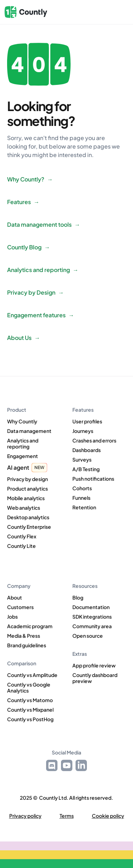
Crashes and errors (94, 441)
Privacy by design (27, 479)
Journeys (83, 431)
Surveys (82, 460)
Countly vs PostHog (30, 719)
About (15, 598)
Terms (67, 816)
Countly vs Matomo (30, 700)
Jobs (12, 617)
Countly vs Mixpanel (30, 710)
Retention (84, 507)
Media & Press (24, 636)
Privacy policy (25, 816)
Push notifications (93, 479)
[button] (118, 12)
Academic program (30, 626)
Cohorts (82, 488)
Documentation (91, 607)
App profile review (94, 666)
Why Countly (22, 421)
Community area (92, 626)
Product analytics (27, 489)
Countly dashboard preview (95, 678)
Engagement (23, 456)
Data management (29, 431)
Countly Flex (22, 536)
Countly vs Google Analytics (29, 688)
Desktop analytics (28, 517)
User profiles (87, 421)
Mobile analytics (26, 498)
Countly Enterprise (29, 527)
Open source (88, 636)
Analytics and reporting (23, 444)
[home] (26, 12)
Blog (78, 598)
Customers (20, 607)
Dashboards (87, 450)
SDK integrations (92, 617)
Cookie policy (108, 816)
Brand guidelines (27, 645)
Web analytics (24, 508)
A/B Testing (86, 469)
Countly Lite (21, 546)
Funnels (81, 498)
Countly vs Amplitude (32, 675)
